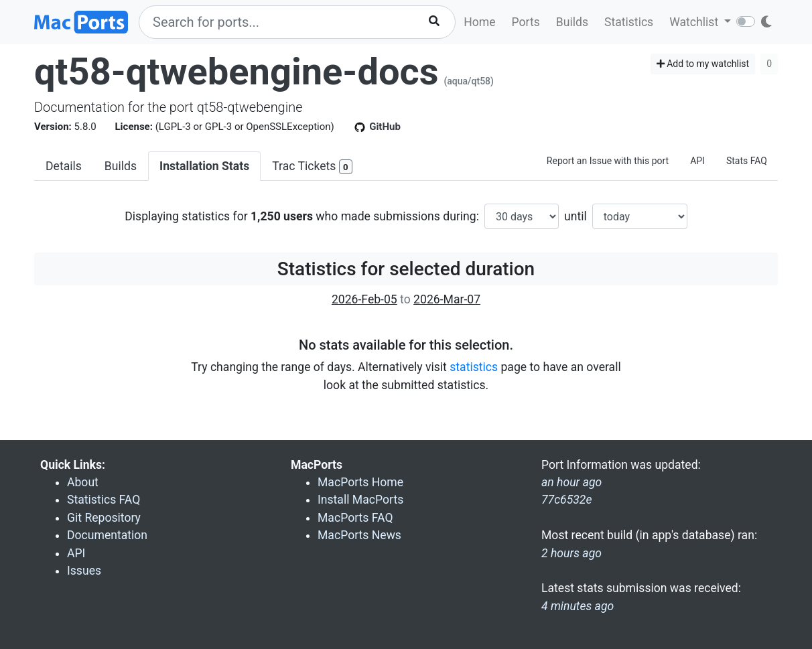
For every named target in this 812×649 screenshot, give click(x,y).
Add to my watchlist (703, 64)
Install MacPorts (360, 500)
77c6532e (567, 500)
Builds (572, 22)
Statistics (629, 22)
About (83, 482)
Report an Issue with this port (608, 161)
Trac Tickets (312, 167)
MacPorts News (359, 535)
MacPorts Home (360, 482)
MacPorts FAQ (355, 518)
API (697, 161)
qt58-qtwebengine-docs (236, 72)
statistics (474, 367)
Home (479, 22)
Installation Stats (204, 166)
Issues (84, 571)
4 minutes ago (578, 606)
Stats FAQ (747, 161)
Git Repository (104, 518)
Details (64, 166)
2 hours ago (571, 553)
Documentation (107, 535)
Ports (526, 22)
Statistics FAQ (104, 500)
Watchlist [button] (695, 22)
